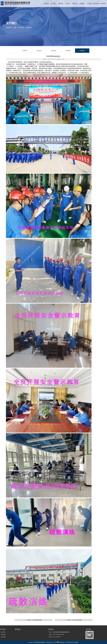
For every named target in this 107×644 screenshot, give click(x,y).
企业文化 (39, 51)
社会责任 (29, 28)
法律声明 (76, 642)
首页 (15, 28)
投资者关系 (96, 4)
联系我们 (103, 4)
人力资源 (89, 4)
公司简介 (25, 51)
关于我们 (54, 4)
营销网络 (82, 4)
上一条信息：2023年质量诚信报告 (34, 620)
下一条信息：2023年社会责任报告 (73, 620)
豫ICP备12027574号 (52, 642)
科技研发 (75, 4)
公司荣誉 (68, 51)
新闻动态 (61, 4)
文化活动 (54, 51)
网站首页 (46, 4)
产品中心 (68, 4)
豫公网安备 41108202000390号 (66, 642)
